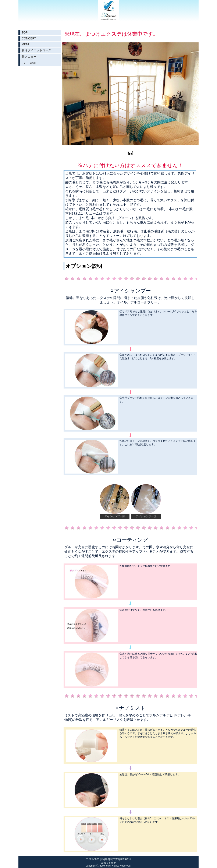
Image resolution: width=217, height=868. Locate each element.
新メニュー (29, 57)
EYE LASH (29, 63)
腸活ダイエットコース (36, 50)
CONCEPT (29, 38)
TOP (25, 32)
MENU (26, 44)
